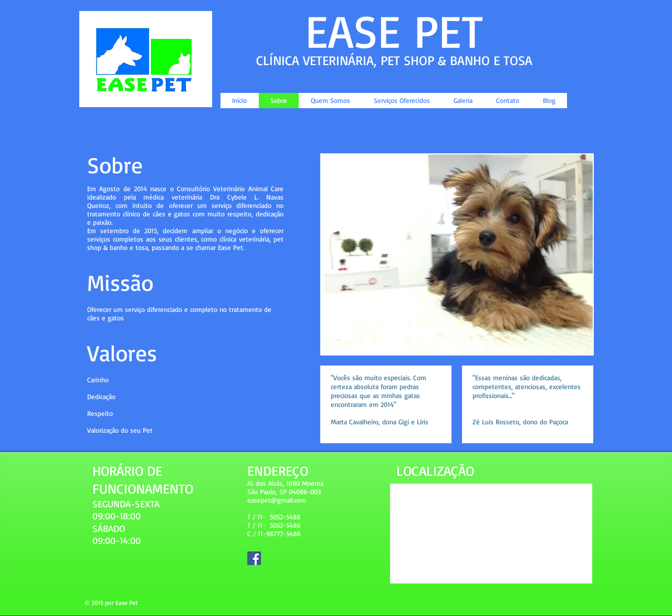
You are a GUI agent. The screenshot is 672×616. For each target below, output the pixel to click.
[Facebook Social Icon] (254, 558)
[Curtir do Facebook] (528, 81)
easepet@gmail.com (277, 500)
